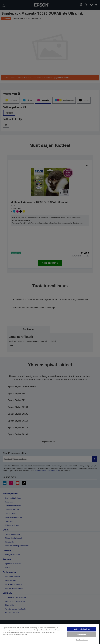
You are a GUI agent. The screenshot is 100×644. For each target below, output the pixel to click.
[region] (49, 634)
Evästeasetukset (82, 640)
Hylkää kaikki (82, 634)
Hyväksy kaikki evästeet (82, 629)
